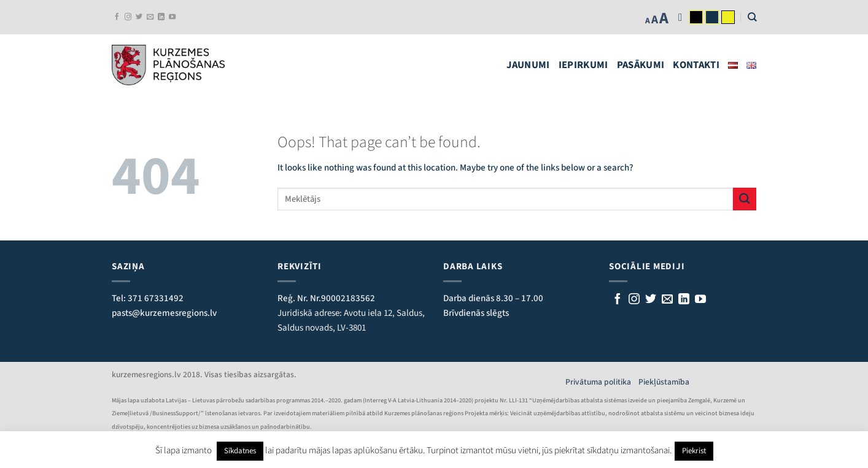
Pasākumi (641, 65)
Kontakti (696, 65)
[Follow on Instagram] (128, 17)
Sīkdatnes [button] (240, 451)
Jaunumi (528, 65)
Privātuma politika (602, 382)
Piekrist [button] (694, 451)
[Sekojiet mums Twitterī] (139, 17)
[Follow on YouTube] (172, 17)
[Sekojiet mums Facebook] (117, 17)
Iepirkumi (583, 65)
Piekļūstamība (664, 382)
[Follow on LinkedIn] (161, 17)
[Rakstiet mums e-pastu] (150, 17)
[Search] (752, 17)
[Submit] (745, 199)
